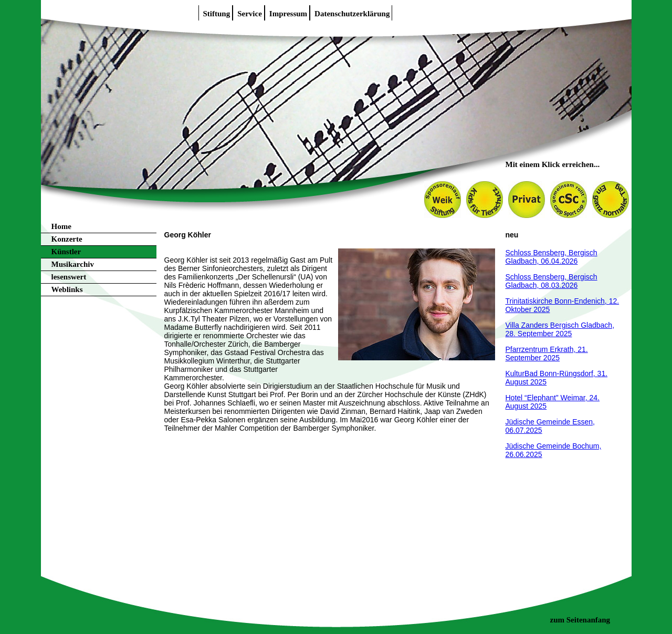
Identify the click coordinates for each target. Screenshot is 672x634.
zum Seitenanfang (580, 620)
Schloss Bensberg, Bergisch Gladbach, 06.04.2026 (552, 257)
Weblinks (67, 289)
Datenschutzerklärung (352, 14)
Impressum (288, 14)
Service (250, 14)
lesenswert (69, 277)
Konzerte (67, 239)
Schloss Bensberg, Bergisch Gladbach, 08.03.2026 (552, 281)
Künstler (66, 252)
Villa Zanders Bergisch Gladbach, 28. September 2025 (560, 329)
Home (61, 226)
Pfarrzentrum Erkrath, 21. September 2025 (547, 354)
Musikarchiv (73, 264)
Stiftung (217, 14)
